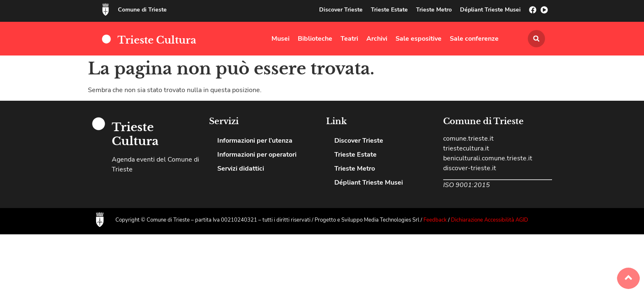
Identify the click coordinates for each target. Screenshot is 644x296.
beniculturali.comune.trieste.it (488, 158)
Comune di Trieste (142, 10)
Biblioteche (315, 39)
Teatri (349, 39)
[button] (536, 39)
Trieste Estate (389, 10)
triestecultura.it (466, 148)
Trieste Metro (434, 10)
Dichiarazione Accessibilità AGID (490, 220)
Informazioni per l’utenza (255, 141)
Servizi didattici (241, 169)
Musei (281, 39)
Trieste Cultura (157, 40)
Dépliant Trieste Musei (490, 10)
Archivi (377, 39)
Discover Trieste (341, 10)
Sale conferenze (474, 39)
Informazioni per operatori (257, 155)
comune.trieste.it (468, 139)
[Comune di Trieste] (106, 9)
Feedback (436, 220)
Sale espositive (419, 39)
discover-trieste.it (470, 168)
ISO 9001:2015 (467, 185)
